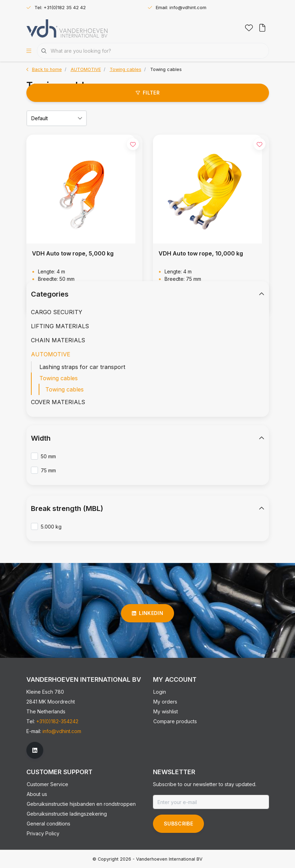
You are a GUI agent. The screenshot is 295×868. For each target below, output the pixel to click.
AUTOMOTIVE (51, 354)
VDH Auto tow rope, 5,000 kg (73, 253)
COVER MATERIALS (58, 402)
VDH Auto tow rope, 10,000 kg (201, 253)
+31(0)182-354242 (57, 721)
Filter (147, 93)
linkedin (147, 613)
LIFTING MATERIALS (60, 326)
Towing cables (166, 69)
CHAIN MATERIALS (58, 340)
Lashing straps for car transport (82, 367)
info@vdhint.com (62, 731)
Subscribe (178, 824)
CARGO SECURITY (57, 312)
